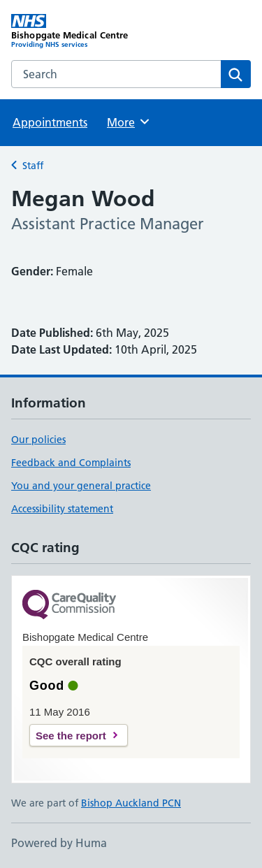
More (129, 122)
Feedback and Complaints (71, 463)
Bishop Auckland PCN (131, 803)
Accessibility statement (62, 509)
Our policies (38, 440)
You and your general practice (81, 486)
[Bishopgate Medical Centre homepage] (71, 31)
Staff (33, 166)
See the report (71, 736)
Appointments (50, 122)
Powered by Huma (59, 843)
